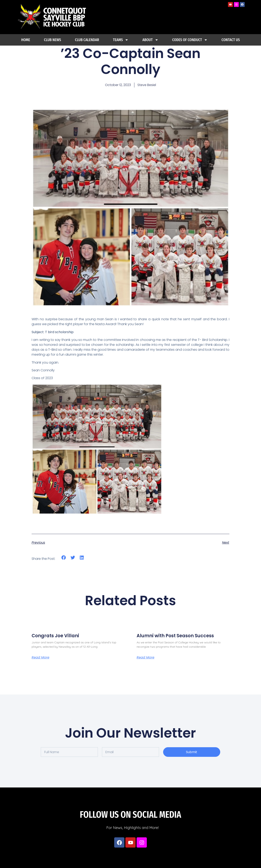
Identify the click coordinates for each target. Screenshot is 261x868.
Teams (121, 40)
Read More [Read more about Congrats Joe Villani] (40, 657)
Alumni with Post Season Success (175, 636)
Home (26, 40)
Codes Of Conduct (190, 40)
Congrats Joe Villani (55, 636)
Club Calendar (87, 40)
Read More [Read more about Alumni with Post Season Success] (145, 657)
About (150, 40)
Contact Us (231, 40)
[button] (64, 558)
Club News (53, 40)
